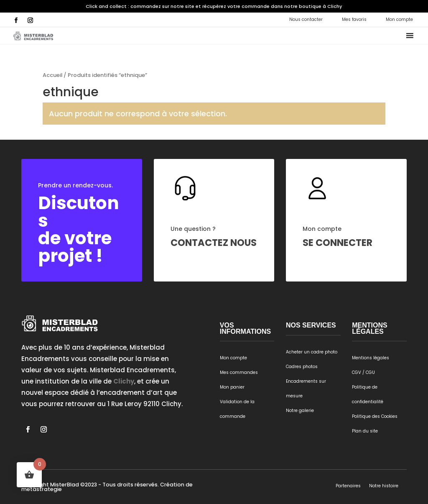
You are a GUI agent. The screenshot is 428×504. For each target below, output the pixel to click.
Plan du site (365, 431)
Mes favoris (354, 19)
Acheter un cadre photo (312, 352)
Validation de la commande (237, 409)
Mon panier (232, 387)
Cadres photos (302, 367)
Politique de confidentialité (368, 394)
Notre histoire (384, 486)
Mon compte (399, 19)
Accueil (52, 75)
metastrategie (42, 489)
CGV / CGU (363, 372)
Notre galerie (300, 411)
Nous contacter (306, 19)
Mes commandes (239, 372)
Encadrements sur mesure (306, 389)
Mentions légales (371, 358)
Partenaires (348, 486)
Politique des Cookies (375, 416)
